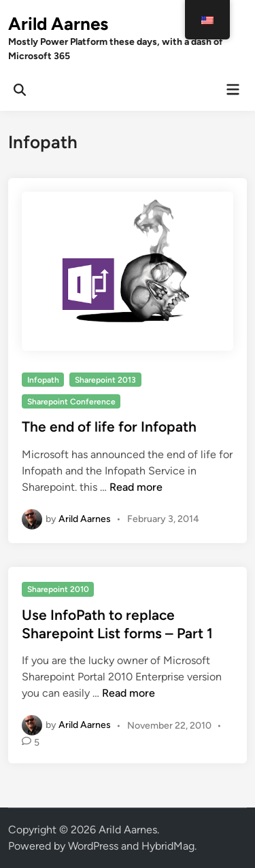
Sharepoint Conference (71, 402)
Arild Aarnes (58, 24)
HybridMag (168, 846)
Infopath (43, 380)
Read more (136, 487)
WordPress (93, 846)
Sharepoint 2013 (105, 380)
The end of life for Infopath (109, 427)
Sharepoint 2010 (58, 589)
